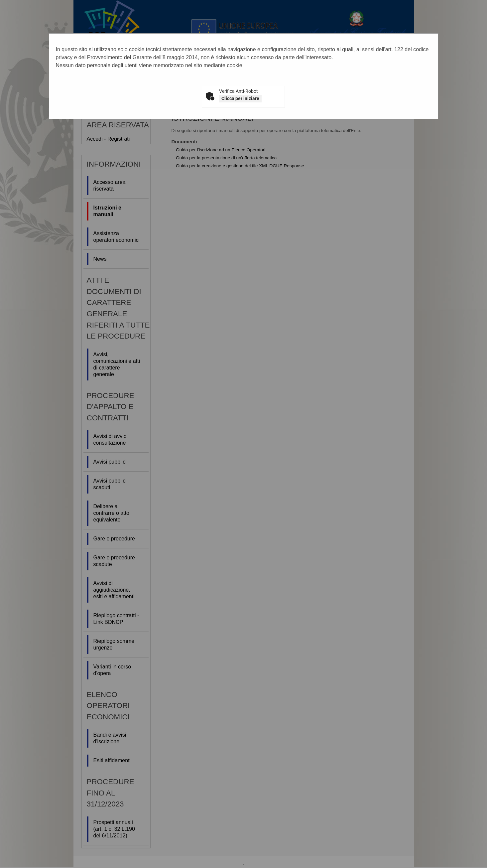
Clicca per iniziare (240, 98)
